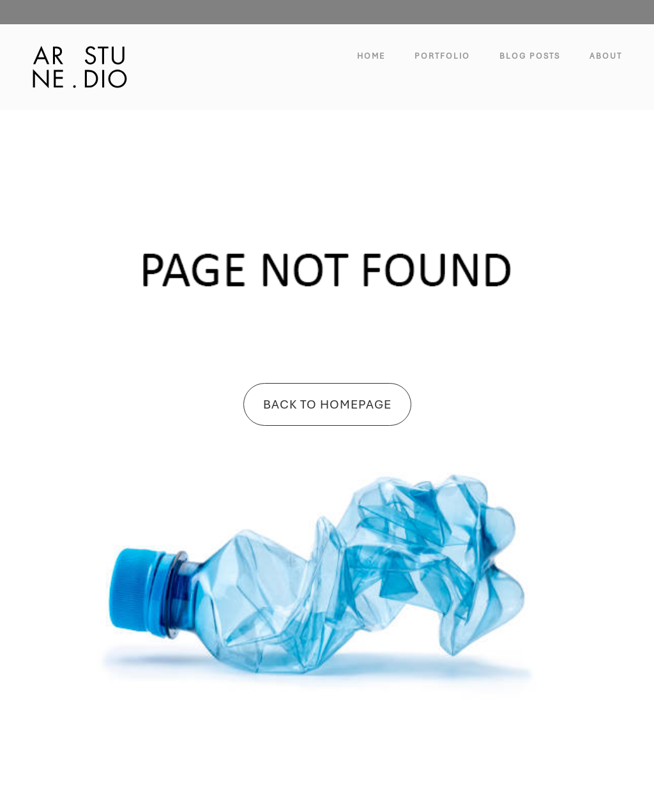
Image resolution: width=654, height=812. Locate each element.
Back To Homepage (327, 404)
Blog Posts (530, 56)
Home (371, 56)
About (606, 56)
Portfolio (442, 56)
